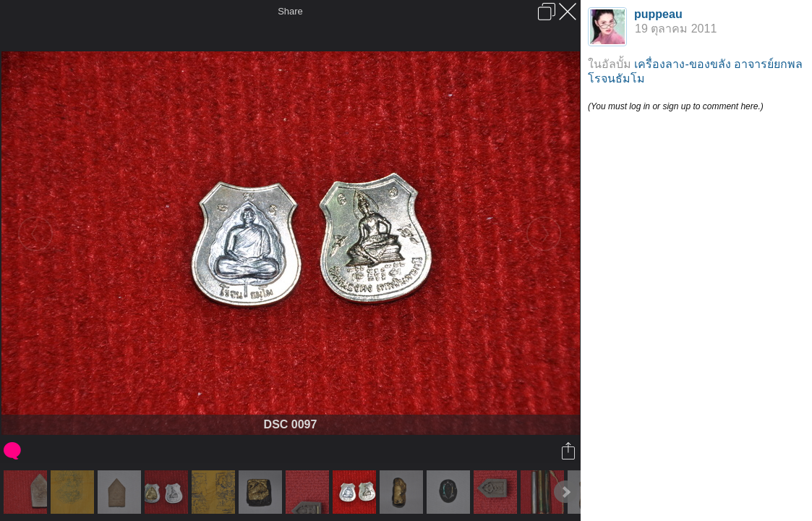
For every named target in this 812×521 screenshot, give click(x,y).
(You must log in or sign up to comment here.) (676, 106)
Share (290, 11)
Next (565, 492)
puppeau (658, 14)
